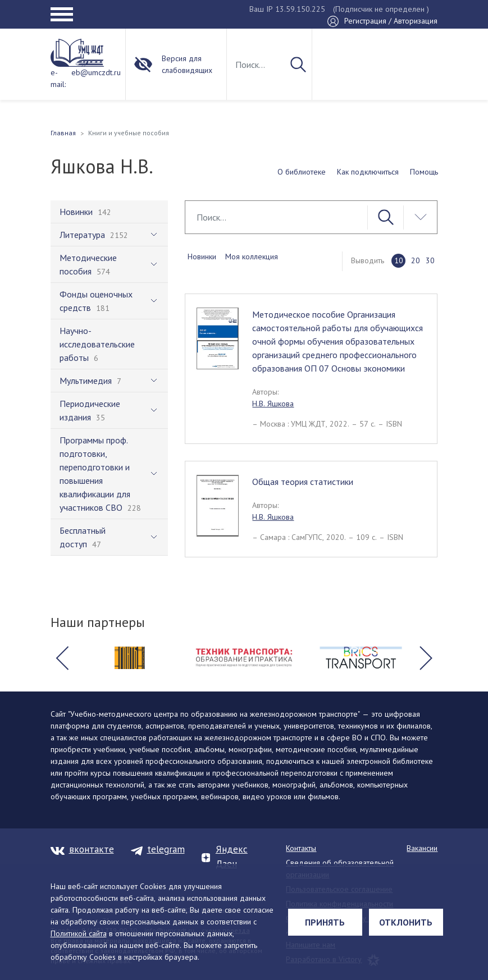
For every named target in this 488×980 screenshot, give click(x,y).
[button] (62, 658)
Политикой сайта (79, 933)
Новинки (202, 257)
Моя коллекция (252, 257)
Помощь (424, 172)
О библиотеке (302, 172)
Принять (325, 922)
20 (416, 260)
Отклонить (406, 922)
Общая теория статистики (303, 482)
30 (430, 260)
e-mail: (58, 78)
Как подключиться (368, 172)
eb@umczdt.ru (96, 72)
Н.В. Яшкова (273, 404)
